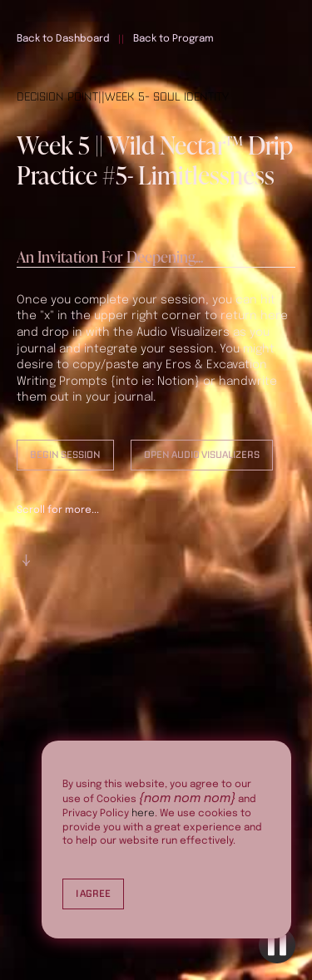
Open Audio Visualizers (202, 454)
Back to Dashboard (63, 39)
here (143, 814)
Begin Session (65, 454)
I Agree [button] (93, 893)
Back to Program (173, 39)
